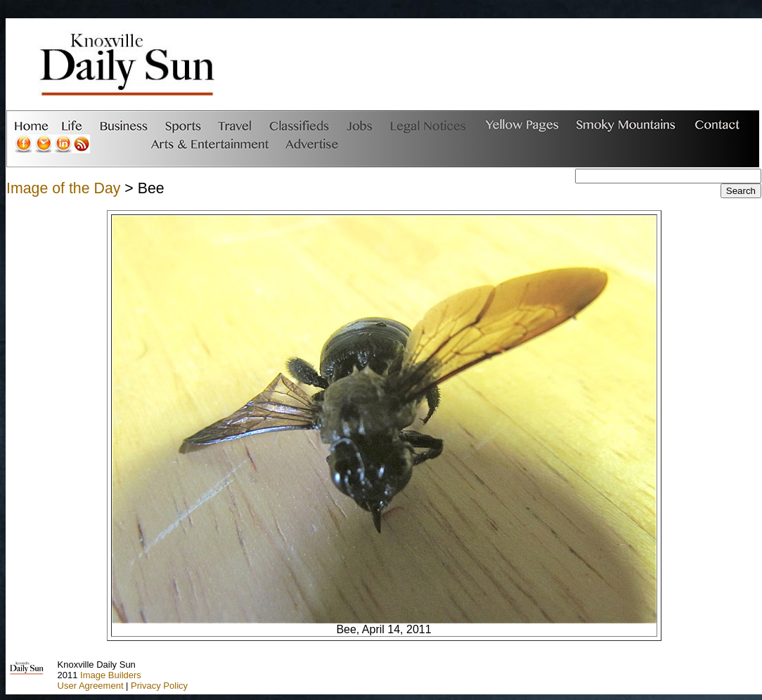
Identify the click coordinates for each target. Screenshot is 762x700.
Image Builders (111, 675)
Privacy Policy (159, 686)
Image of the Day (63, 188)
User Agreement (91, 686)
